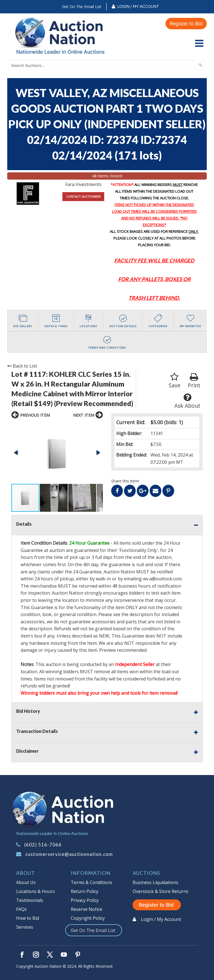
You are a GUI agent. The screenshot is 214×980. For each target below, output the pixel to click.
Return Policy (85, 891)
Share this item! (125, 481)
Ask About (187, 401)
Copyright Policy (88, 918)
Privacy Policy (85, 900)
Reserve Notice (87, 909)
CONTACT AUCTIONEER (83, 196)
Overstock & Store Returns (160, 891)
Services (25, 927)
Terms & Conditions (92, 882)
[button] (16, 453)
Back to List (22, 366)
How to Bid (28, 918)
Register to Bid (185, 23)
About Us (26, 882)
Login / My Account (138, 6)
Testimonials (30, 900)
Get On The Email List (82, 7)
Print (194, 381)
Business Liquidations (155, 882)
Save (175, 381)
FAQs (21, 909)
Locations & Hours (36, 891)
